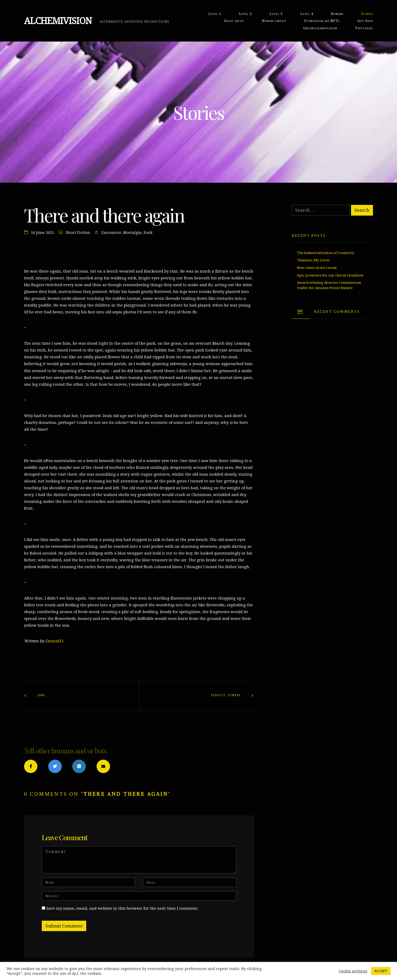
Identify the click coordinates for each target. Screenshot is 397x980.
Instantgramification (320, 28)
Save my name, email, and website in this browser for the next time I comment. (122, 908)
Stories (367, 14)
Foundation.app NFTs (322, 21)
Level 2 (245, 14)
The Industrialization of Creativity (326, 253)
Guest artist (234, 21)
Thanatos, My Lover (313, 260)
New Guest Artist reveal (317, 268)
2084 (41, 695)
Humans (337, 14)
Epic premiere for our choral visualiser (330, 275)
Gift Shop (365, 21)
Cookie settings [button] (353, 971)
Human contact (274, 21)
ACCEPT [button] (381, 971)
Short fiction (78, 233)
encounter (111, 233)
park (148, 233)
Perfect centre (226, 695)
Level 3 (276, 14)
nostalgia (132, 233)
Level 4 (307, 14)
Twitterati (364, 28)
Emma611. (55, 641)
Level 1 (215, 14)
